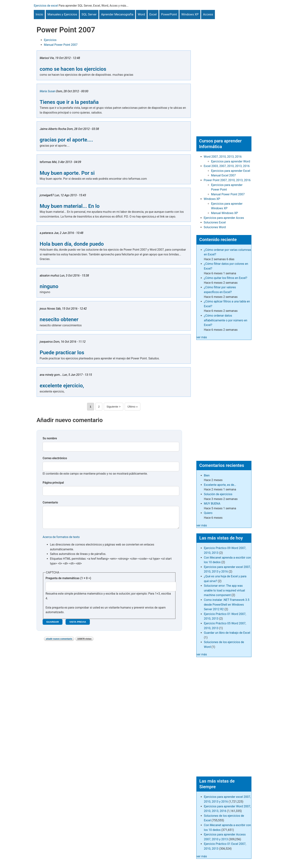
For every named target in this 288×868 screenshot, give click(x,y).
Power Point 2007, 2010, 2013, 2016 (227, 180)
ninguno (49, 286)
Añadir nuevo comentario (59, 643)
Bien (207, 475)
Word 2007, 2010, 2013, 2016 (223, 157)
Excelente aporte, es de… (220, 485)
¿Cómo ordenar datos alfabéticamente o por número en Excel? (226, 320)
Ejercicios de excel (46, 6)
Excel (153, 14)
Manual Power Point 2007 (61, 45)
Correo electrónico (55, 458)
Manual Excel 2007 (223, 175)
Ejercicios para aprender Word (231, 161)
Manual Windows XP (224, 213)
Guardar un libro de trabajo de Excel (227, 633)
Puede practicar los (62, 353)
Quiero (208, 513)
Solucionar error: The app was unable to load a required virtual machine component (224, 590)
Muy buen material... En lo (70, 206)
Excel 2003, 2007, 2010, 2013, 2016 (227, 166)
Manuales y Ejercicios (62, 14)
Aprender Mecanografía (117, 14)
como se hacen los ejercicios (73, 69)
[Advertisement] (224, 74)
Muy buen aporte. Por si (67, 173)
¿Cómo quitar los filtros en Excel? (226, 278)
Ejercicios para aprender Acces (224, 218)
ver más (202, 337)
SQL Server (89, 14)
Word (141, 14)
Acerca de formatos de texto (61, 541)
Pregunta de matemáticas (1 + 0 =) (68, 582)
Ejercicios (50, 40)
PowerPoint (169, 14)
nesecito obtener (59, 319)
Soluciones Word (215, 227)
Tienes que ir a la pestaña (69, 102)
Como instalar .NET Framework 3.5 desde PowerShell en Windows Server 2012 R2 (227, 605)
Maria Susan (48, 91)
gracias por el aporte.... (66, 140)
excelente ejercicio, (62, 386)
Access (208, 14)
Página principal (53, 483)
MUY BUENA (212, 504)
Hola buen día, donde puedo (72, 244)
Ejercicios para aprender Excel (231, 171)
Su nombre (50, 438)
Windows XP (190, 14)
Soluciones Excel (215, 222)
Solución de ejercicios (218, 494)
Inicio (39, 14)
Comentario (50, 502)
